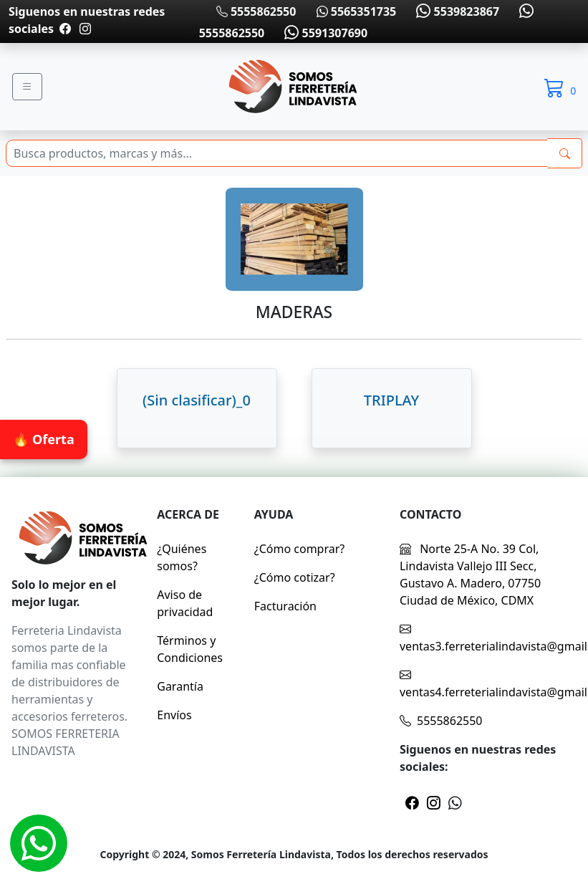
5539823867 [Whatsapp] (456, 11)
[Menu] (27, 87)
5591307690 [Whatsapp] (324, 33)
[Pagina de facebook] (65, 29)
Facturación (285, 606)
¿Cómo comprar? (300, 549)
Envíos (174, 715)
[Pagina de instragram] (84, 29)
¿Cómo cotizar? (295, 577)
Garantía (180, 686)
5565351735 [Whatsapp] (357, 11)
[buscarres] (565, 153)
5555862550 (256, 11)
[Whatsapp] (39, 843)
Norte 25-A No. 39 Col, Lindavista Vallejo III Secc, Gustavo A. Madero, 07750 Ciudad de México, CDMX (470, 575)
